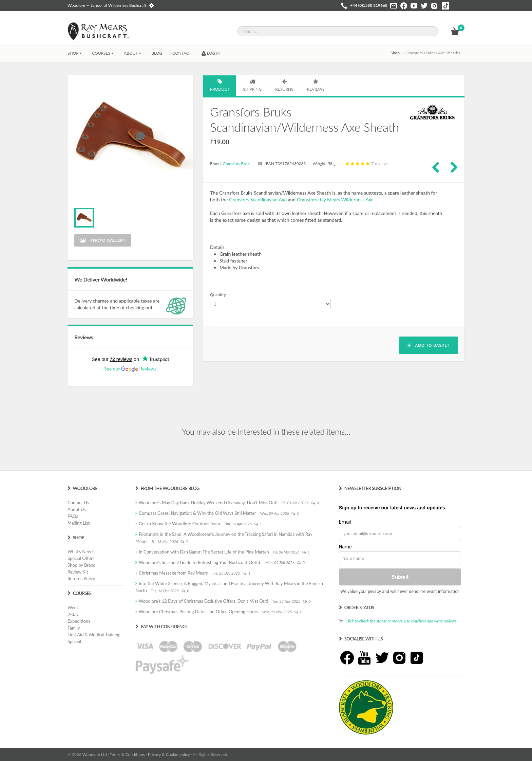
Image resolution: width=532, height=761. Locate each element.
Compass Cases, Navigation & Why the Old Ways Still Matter (197, 513)
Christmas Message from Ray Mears (173, 573)
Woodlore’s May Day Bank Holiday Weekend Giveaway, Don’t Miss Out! (208, 503)
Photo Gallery (103, 240)
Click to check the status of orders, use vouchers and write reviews (401, 621)
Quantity (218, 295)
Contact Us (78, 503)
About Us (77, 509)
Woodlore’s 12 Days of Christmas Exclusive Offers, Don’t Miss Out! (203, 601)
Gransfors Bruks (237, 164)
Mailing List (79, 523)
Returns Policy (81, 579)
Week (73, 608)
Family (74, 628)
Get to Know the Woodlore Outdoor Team (179, 524)
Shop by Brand (82, 565)
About (132, 53)
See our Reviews (130, 369)
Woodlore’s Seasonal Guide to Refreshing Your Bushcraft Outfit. (200, 562)
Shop (75, 53)
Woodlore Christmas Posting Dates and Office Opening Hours (198, 612)
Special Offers (81, 558)
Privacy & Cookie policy (169, 754)
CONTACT (182, 53)
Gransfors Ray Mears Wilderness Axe (335, 200)
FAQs (73, 516)
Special (74, 641)
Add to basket (429, 345)
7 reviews (366, 164)
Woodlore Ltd (95, 754)
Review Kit (78, 572)
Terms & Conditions (127, 754)
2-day (73, 614)
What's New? (80, 551)
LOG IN (211, 53)
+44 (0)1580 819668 (369, 5)
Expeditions (79, 621)
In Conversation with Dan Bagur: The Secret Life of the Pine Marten (204, 552)
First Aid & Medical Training (94, 635)
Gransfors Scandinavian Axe (258, 200)
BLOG (157, 53)
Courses (103, 53)
